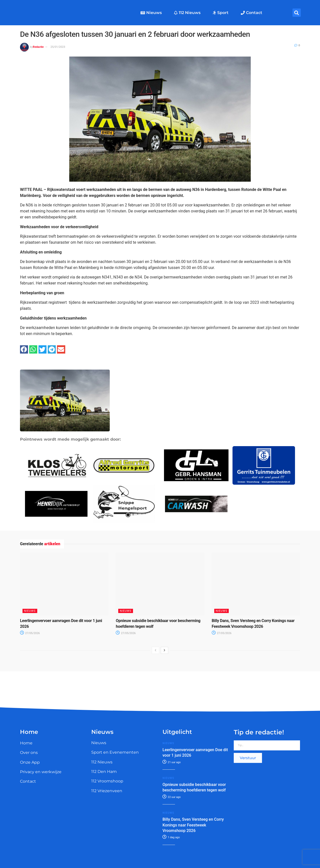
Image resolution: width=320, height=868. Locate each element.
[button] (297, 13)
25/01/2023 (58, 47)
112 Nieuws (187, 13)
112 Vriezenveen (107, 791)
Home (26, 743)
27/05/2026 (30, 633)
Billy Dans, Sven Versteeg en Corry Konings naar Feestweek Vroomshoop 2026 (193, 825)
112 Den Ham (104, 772)
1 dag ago (171, 837)
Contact (251, 13)
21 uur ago (172, 762)
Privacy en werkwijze (41, 772)
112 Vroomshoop (107, 781)
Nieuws (151, 13)
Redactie (38, 47)
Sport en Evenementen (115, 752)
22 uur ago (172, 797)
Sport (221, 13)
